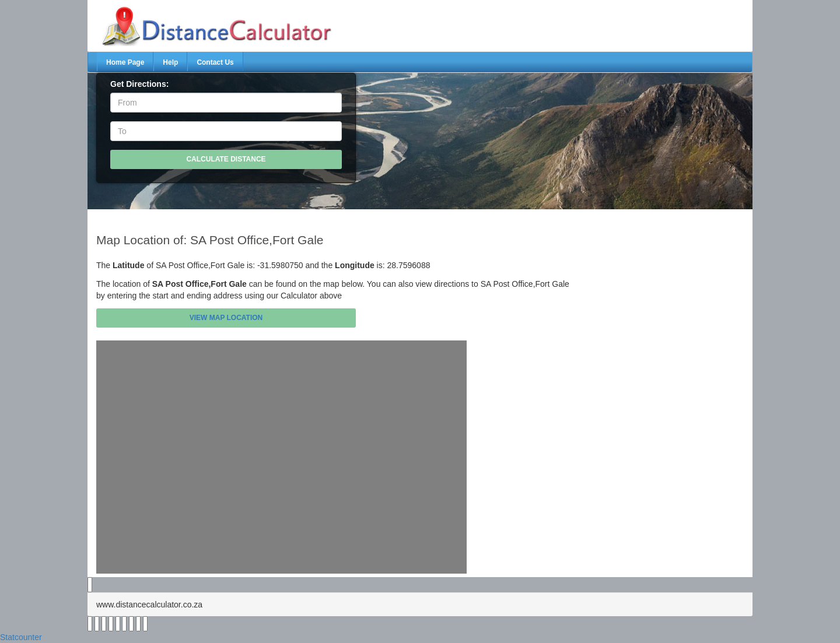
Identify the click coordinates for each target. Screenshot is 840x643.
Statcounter (21, 637)
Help (170, 62)
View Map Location (226, 318)
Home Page (125, 62)
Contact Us (215, 62)
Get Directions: (139, 84)
